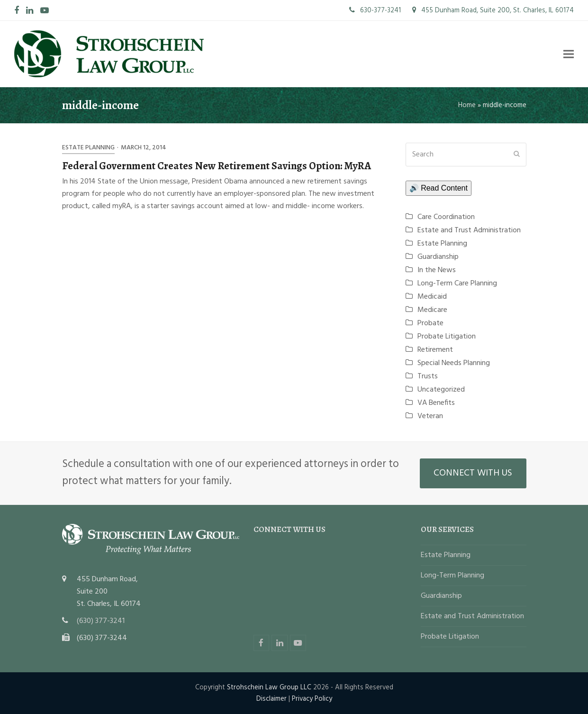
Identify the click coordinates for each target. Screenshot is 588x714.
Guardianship (438, 257)
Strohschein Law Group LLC (269, 687)
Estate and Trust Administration (469, 230)
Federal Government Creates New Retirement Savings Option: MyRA (217, 166)
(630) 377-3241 (101, 621)
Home (467, 105)
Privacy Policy (312, 699)
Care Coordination (446, 217)
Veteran (430, 416)
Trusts (428, 376)
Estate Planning (88, 148)
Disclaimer (271, 699)
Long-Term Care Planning (457, 284)
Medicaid (432, 297)
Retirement (435, 350)
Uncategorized (441, 390)
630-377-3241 (375, 10)
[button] (569, 54)
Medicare (432, 310)
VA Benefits (436, 403)
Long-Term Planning (452, 576)
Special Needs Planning (454, 363)
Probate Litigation (447, 337)
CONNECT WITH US (473, 473)
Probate (430, 323)
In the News (437, 270)
